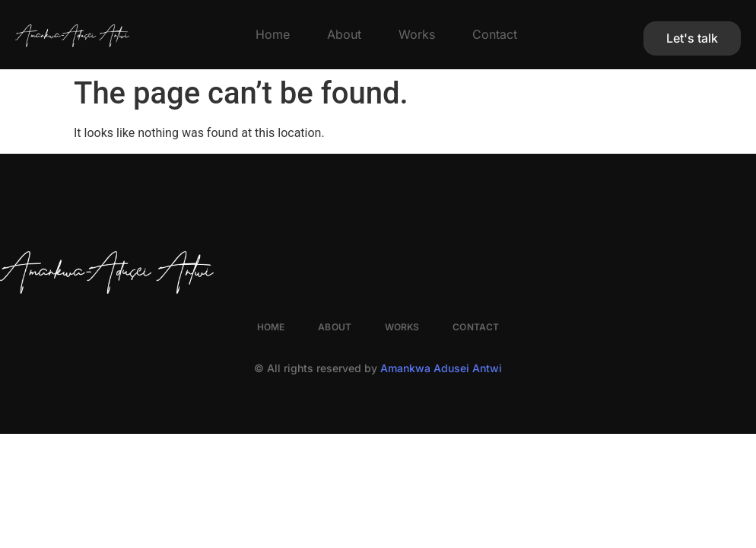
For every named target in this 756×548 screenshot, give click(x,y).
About (344, 34)
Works (417, 34)
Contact (495, 34)
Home (273, 34)
